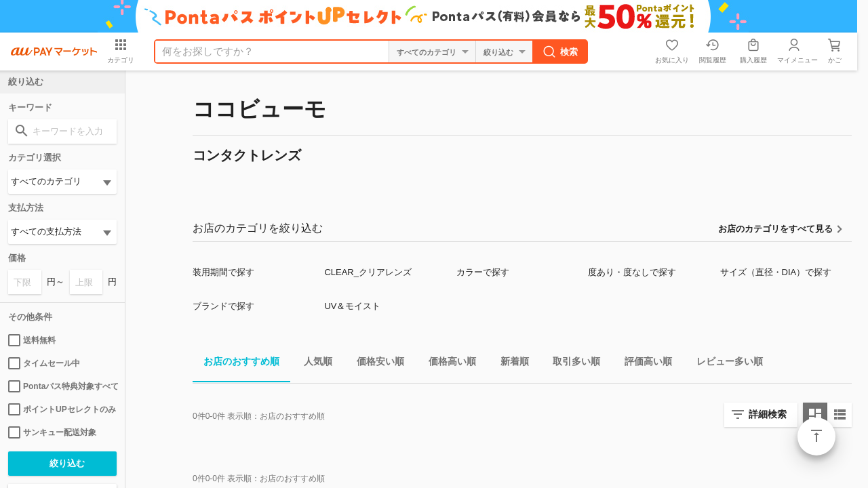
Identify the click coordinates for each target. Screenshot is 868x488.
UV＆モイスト (352, 306)
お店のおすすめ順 (236, 364)
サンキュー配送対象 (52, 432)
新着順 (509, 364)
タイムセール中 (44, 363)
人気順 (313, 364)
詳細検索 (768, 414)
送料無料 (32, 340)
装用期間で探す (223, 272)
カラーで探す (483, 272)
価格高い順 (447, 364)
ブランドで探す (223, 306)
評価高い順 (643, 364)
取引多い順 (571, 364)
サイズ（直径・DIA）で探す (776, 272)
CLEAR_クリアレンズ (368, 272)
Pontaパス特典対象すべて (62, 386)
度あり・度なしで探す (632, 272)
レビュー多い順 (724, 364)
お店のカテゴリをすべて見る (775, 229)
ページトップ (816, 436)
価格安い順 (375, 364)
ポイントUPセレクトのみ (62, 409)
